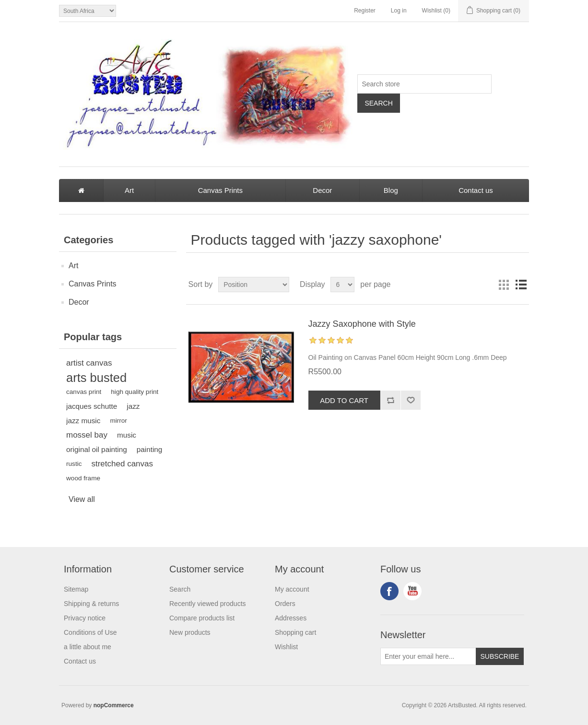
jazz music (83, 421)
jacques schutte (92, 406)
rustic (74, 464)
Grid (504, 285)
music (127, 435)
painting (150, 449)
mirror (118, 421)
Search (180, 589)
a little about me (88, 647)
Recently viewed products (208, 604)
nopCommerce (114, 705)
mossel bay (87, 435)
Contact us (476, 190)
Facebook (389, 591)
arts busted (96, 378)
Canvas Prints (220, 190)
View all (82, 499)
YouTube (412, 591)
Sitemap (76, 589)
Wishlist (286, 647)
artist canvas (89, 363)
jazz (133, 406)
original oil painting (97, 449)
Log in (399, 11)
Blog (391, 190)
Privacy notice (85, 618)
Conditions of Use (90, 632)
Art (129, 190)
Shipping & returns (91, 604)
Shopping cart (295, 632)
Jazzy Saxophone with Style (362, 324)
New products (190, 632)
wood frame (83, 478)
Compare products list (202, 618)
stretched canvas (122, 464)
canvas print (84, 392)
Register (365, 11)
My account (292, 589)
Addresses (291, 618)
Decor (322, 190)
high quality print (135, 392)
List (521, 285)
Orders (285, 604)
